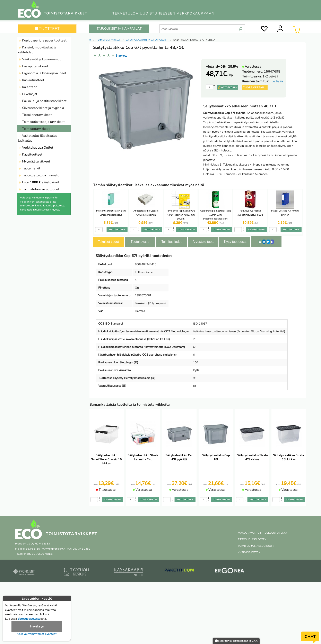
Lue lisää (276, 81)
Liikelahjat (28, 94)
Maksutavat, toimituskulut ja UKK (236, 641)
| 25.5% (227, 67)
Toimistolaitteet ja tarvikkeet (41, 122)
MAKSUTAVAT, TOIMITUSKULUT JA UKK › (262, 533)
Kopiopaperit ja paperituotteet (42, 40)
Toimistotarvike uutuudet (39, 189)
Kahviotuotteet (31, 80)
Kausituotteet (30, 155)
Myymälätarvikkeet (34, 161)
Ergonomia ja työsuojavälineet (42, 73)
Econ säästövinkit (39, 182)
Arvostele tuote (204, 242)
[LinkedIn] (264, 242)
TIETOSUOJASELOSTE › (252, 539)
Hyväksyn (37, 626)
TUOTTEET (47, 29)
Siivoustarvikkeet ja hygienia (41, 108)
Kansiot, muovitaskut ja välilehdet (37, 50)
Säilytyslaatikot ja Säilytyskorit (147, 40)
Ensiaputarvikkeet (33, 66)
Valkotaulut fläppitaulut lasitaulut (37, 138)
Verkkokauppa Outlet (36, 148)
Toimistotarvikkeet (34, 129)
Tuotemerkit (29, 168)
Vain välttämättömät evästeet (37, 634)
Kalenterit (27, 87)
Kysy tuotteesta (235, 242)
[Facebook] (272, 242)
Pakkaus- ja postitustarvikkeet (42, 101)
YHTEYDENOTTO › (249, 552)
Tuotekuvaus (140, 242)
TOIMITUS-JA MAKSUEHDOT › (256, 546)
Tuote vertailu (255, 87)
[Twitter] (268, 242)
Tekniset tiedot (109, 242)
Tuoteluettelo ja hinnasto (39, 175)
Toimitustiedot (172, 242)
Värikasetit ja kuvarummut (39, 59)
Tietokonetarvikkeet (35, 115)
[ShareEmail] (260, 242)
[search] (241, 27)
